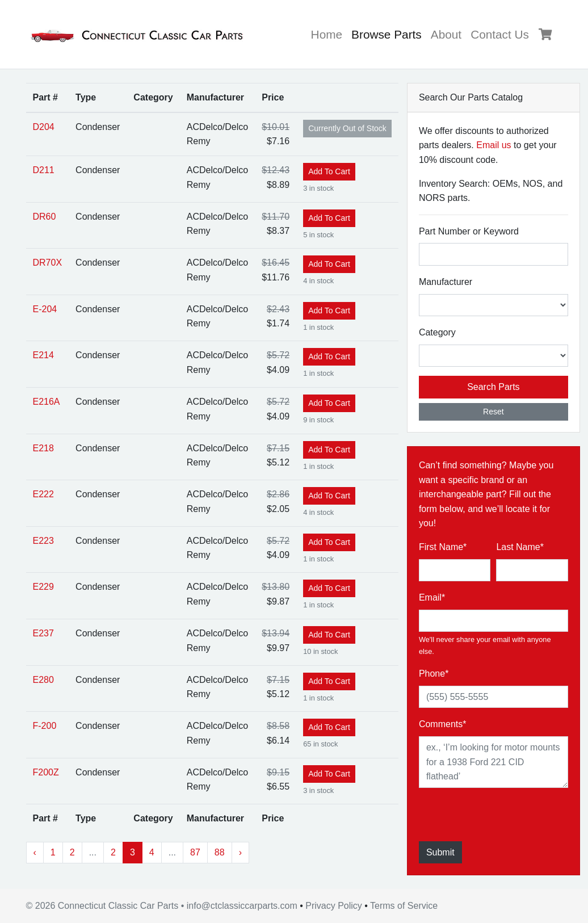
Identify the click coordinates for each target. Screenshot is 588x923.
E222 (43, 494)
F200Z (46, 772)
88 (220, 852)
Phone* (434, 674)
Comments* (443, 724)
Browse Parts (389, 33)
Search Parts (493, 387)
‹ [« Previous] (35, 852)
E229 (43, 587)
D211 (44, 170)
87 (195, 852)
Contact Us (500, 34)
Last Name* (520, 547)
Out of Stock (347, 128)
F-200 (45, 726)
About (446, 34)
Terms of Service (404, 906)
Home (327, 34)
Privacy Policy (334, 906)
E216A (47, 402)
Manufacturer (446, 282)
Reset (493, 412)
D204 (44, 127)
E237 (43, 633)
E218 (43, 448)
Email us (493, 145)
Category (437, 332)
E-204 (45, 309)
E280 (43, 680)
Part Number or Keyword (469, 231)
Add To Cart (329, 171)
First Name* (443, 547)
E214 (43, 355)
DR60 (45, 217)
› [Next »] (240, 852)
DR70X (48, 263)
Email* (432, 597)
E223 (43, 541)
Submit (440, 852)
